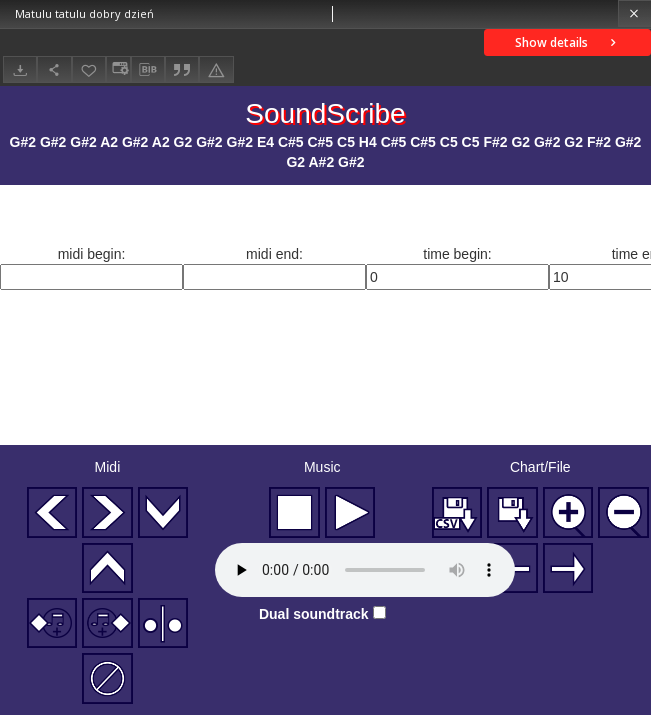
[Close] (634, 13)
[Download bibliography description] (148, 70)
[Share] (54, 69)
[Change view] (118, 69)
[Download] (20, 69)
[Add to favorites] (89, 69)
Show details (567, 42)
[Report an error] (216, 69)
